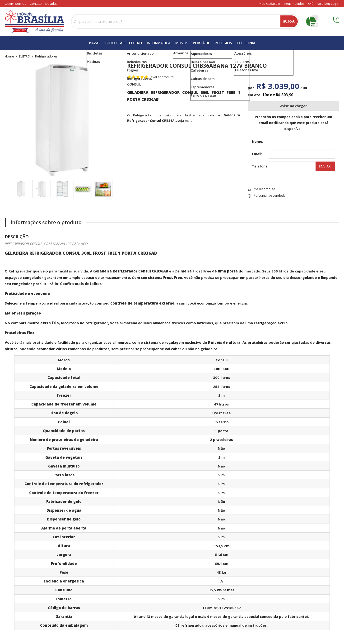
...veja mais (184, 121)
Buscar (289, 21)
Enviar (325, 166)
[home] (34, 21)
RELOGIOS (223, 43)
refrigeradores (46, 57)
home (9, 57)
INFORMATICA (159, 43)
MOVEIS (182, 43)
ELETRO (136, 43)
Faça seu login (328, 4)
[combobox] (185, 21)
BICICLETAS (115, 43)
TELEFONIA (246, 43)
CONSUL (134, 84)
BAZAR (95, 43)
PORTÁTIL (201, 43)
